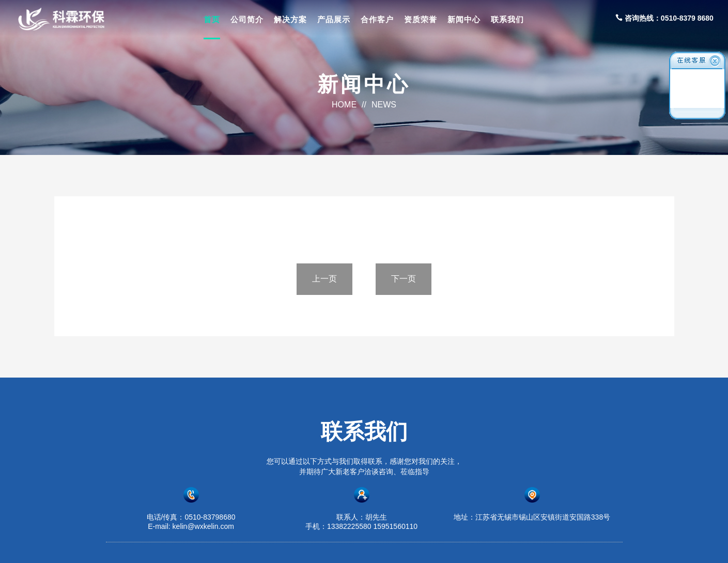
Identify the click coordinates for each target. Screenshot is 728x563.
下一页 (404, 279)
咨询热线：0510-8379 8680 (664, 18)
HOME (344, 105)
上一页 (324, 279)
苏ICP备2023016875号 (472, 546)
